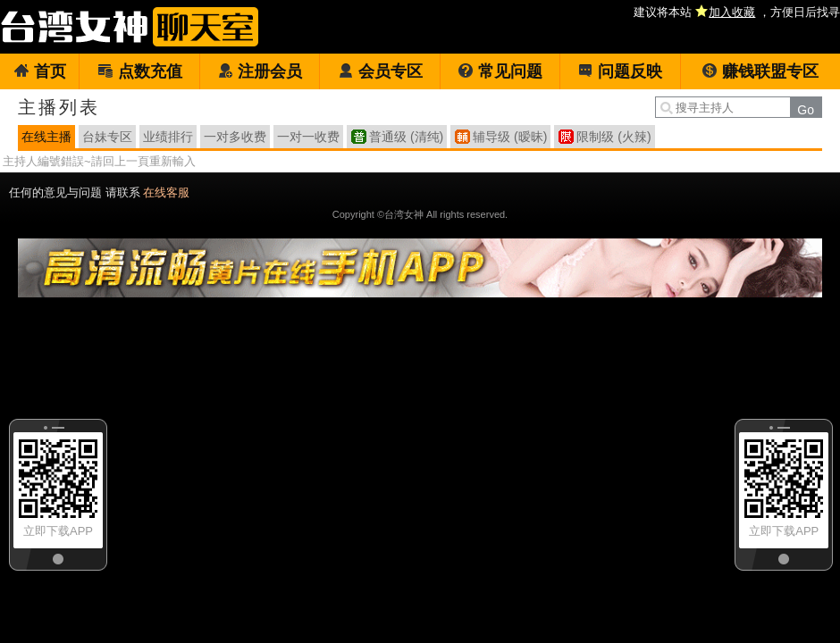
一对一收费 (308, 137)
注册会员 (260, 71)
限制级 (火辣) (613, 137)
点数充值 (140, 71)
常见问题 (500, 71)
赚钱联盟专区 (760, 71)
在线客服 (166, 192)
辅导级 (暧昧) (510, 137)
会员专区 (380, 71)
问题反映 (620, 71)
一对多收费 (235, 137)
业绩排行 (168, 137)
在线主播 (46, 137)
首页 (40, 71)
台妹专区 (107, 137)
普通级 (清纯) (406, 137)
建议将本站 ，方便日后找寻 (737, 12)
